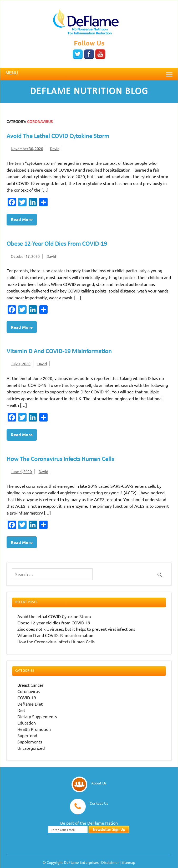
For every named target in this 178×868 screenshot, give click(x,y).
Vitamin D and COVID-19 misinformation (64, 352)
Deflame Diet (30, 704)
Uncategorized (31, 748)
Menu (12, 73)
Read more (22, 219)
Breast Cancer (30, 685)
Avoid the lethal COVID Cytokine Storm (63, 136)
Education (27, 723)
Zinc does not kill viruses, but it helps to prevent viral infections (76, 629)
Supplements (30, 742)
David (55, 148)
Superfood (27, 735)
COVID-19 (27, 697)
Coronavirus (29, 691)
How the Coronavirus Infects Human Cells (65, 459)
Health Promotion (34, 729)
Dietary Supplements (37, 716)
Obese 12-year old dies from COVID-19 (62, 244)
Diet (21, 710)
